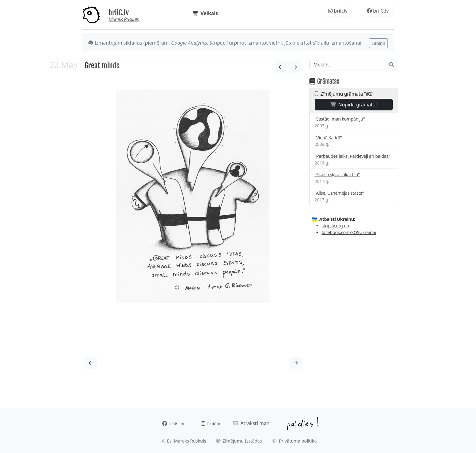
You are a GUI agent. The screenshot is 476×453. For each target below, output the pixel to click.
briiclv (338, 11)
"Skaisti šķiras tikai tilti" (337, 175)
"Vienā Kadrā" (328, 138)
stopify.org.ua (335, 226)
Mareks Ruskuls (124, 19)
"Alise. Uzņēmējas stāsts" (339, 193)
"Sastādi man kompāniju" (340, 119)
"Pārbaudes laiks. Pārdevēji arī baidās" (352, 156)
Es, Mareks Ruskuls (183, 441)
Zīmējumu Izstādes (239, 441)
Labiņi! (378, 43)
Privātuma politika (294, 441)
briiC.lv (119, 13)
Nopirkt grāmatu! (354, 105)
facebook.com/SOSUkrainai (349, 232)
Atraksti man (251, 423)
